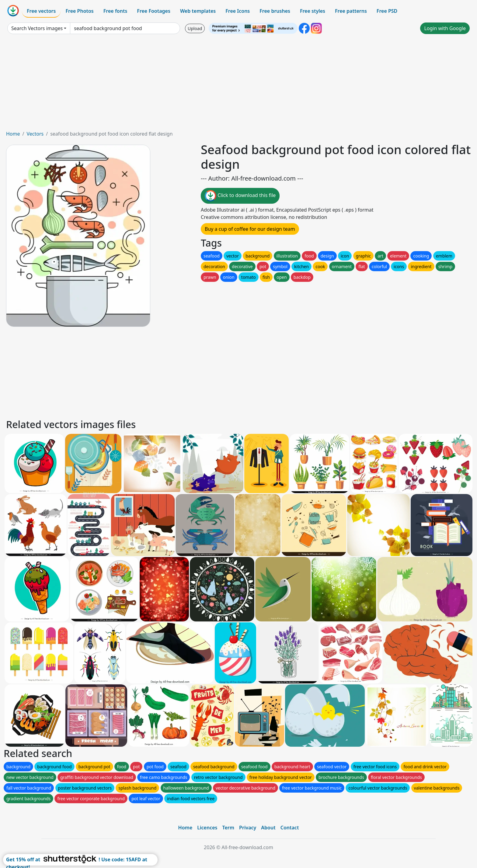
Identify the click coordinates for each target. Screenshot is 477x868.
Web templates (198, 11)
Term (228, 828)
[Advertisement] (238, 85)
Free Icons (238, 11)
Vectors (35, 134)
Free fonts (115, 11)
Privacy (248, 828)
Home (13, 134)
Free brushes (275, 11)
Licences (207, 828)
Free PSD (387, 11)
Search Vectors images (37, 28)
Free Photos (79, 11)
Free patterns (351, 11)
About (268, 828)
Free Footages (154, 11)
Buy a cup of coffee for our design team (250, 229)
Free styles (313, 11)
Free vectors (41, 11)
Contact (290, 828)
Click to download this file (240, 196)
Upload (195, 28)
